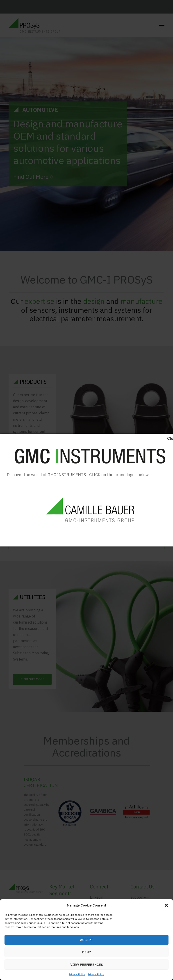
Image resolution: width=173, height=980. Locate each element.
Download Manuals (90, 538)
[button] (166, 905)
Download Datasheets (143, 538)
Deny (87, 952)
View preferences (87, 965)
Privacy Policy (77, 974)
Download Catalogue (36, 538)
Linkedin (97, 897)
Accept (86, 940)
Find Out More (33, 177)
